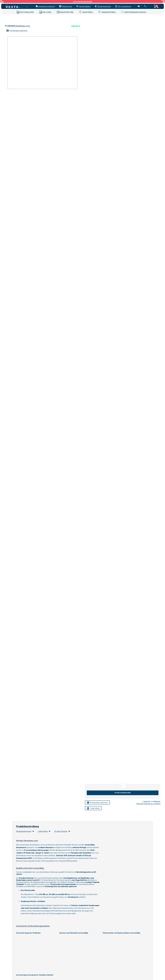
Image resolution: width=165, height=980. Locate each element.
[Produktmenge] (123, 786)
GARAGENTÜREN (107, 12)
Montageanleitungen (25, 831)
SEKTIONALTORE (25, 12)
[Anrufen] (145, 7)
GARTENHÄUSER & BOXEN (134, 12)
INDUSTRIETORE (65, 12)
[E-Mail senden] (139, 7)
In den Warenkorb (123, 793)
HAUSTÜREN (86, 12)
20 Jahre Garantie (62, 831)
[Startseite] (17, 6)
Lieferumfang (44, 831)
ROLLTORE (45, 12)
